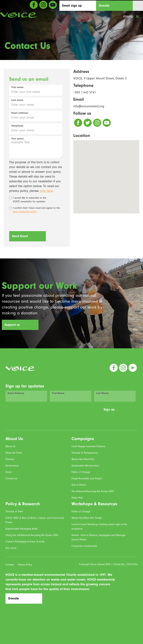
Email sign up (72, 6)
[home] (18, 15)
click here (46, 191)
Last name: (18, 100)
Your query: (18, 139)
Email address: (20, 113)
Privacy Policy (25, 565)
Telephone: (18, 126)
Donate (104, 6)
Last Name (102, 393)
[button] (131, 17)
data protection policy (25, 212)
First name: (18, 87)
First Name (58, 393)
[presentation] (37, 222)
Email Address (16, 393)
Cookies (10, 565)
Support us (12, 325)
